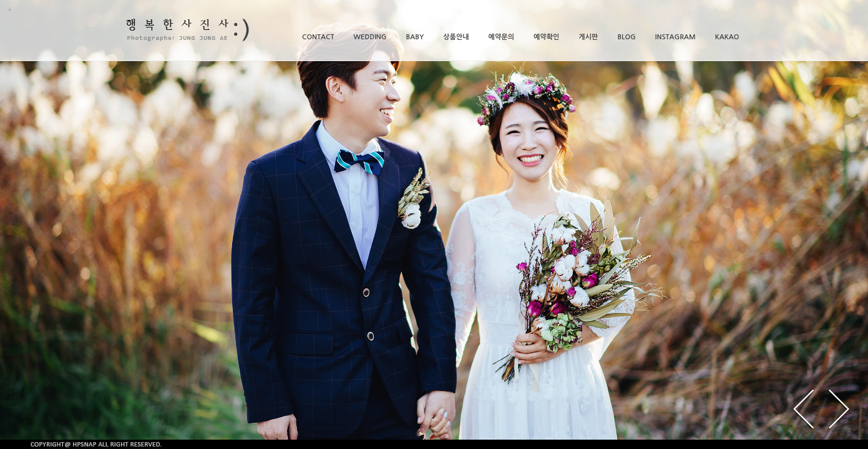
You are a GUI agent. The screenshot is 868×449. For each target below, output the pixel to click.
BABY (415, 37)
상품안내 (456, 37)
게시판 (588, 37)
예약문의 (501, 37)
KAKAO (727, 37)
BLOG (626, 37)
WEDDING (370, 37)
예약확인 (546, 37)
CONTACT (318, 37)
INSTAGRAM (675, 37)
